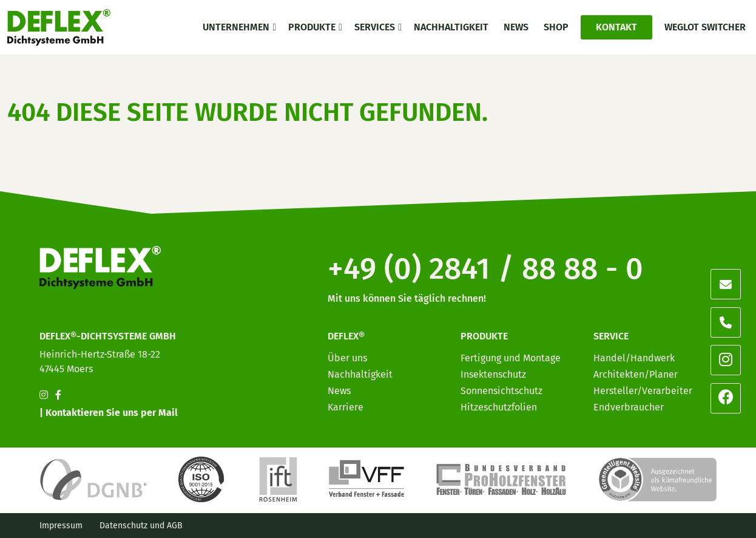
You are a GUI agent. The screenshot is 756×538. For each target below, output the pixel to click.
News (516, 27)
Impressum (61, 526)
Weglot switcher (705, 27)
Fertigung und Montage (511, 358)
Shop (556, 27)
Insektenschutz (493, 374)
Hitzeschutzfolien (499, 407)
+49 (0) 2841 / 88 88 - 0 (485, 268)
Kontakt (616, 27)
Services (375, 27)
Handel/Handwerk (634, 358)
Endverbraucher (629, 407)
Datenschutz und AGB (141, 526)
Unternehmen (236, 27)
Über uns (347, 358)
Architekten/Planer (636, 374)
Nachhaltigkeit (451, 27)
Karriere (346, 407)
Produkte (312, 27)
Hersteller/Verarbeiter (643, 391)
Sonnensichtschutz (501, 391)
